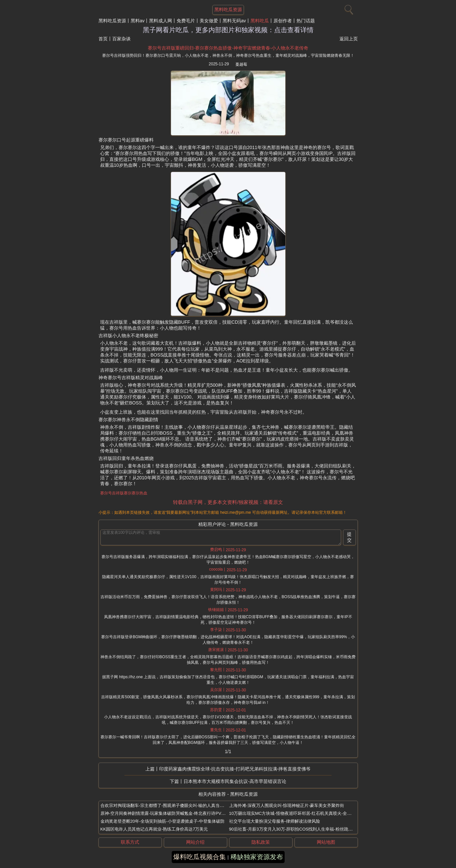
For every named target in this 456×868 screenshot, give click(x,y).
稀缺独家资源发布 (257, 857)
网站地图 (326, 842)
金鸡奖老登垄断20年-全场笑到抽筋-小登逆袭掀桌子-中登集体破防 (163, 821)
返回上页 (349, 39)
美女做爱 (209, 21)
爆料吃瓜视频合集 (200, 857)
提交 (349, 537)
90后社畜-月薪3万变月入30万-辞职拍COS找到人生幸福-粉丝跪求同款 (295, 829)
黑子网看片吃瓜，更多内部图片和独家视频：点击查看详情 (228, 30)
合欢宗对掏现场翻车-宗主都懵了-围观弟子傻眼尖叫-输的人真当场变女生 (169, 805)
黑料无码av (234, 21)
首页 (103, 39)
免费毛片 (186, 21)
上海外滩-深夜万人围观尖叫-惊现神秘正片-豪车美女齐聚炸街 (287, 805)
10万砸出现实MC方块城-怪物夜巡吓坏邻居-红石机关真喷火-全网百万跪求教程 (303, 813)
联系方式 (130, 842)
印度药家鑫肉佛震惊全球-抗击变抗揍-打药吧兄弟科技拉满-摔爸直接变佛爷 (235, 769)
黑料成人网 (161, 21)
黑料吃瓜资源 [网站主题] (228, 10)
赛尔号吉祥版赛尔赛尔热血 (124, 493)
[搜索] (348, 8)
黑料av (138, 21)
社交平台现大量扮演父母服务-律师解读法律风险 (275, 821)
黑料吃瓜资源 (112, 21)
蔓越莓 (241, 64)
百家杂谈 (121, 39)
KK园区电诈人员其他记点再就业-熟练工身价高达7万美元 (154, 829)
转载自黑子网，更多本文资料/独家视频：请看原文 (228, 502)
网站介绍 (195, 842)
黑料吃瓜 (260, 21)
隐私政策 (261, 842)
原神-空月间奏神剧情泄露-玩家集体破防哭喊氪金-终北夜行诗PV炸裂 (165, 813)
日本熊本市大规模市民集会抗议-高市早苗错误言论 (235, 781)
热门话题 (306, 21)
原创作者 (283, 21)
